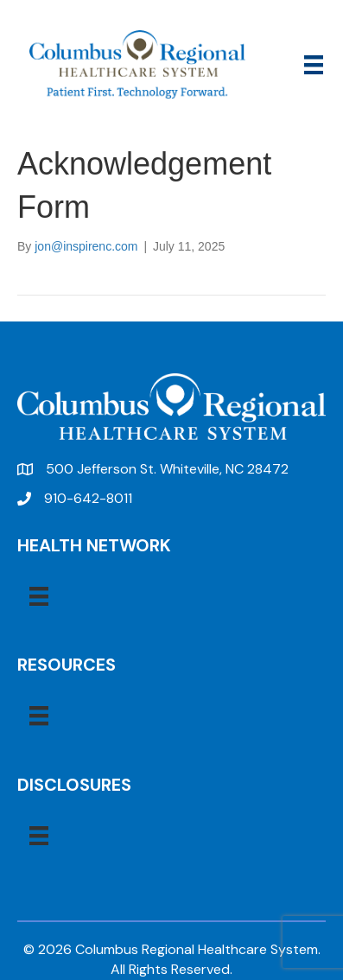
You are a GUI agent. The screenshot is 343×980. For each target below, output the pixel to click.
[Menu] (314, 65)
